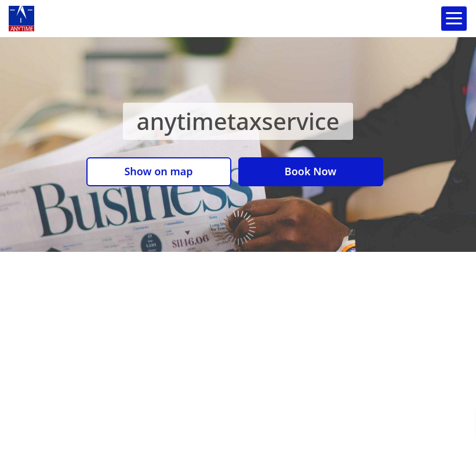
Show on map (158, 171)
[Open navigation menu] (454, 19)
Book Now (310, 171)
